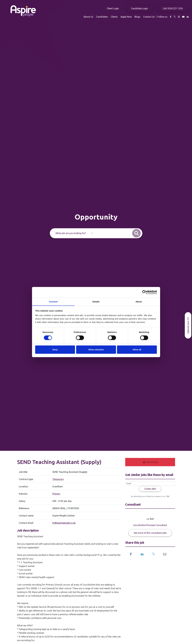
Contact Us (149, 17)
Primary (56, 494)
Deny (55, 350)
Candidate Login (139, 8)
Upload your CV (188, 325)
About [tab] (139, 301)
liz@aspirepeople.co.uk (64, 523)
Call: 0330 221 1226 (173, 8)
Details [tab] (96, 301)
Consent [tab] (53, 301)
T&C (168, 496)
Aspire (23, 11)
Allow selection (96, 350)
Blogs (137, 17)
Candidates (102, 17)
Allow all (137, 350)
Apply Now (126, 17)
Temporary (58, 479)
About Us (88, 17)
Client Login (113, 8)
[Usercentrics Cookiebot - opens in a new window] (144, 292)
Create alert (150, 489)
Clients (114, 17)
